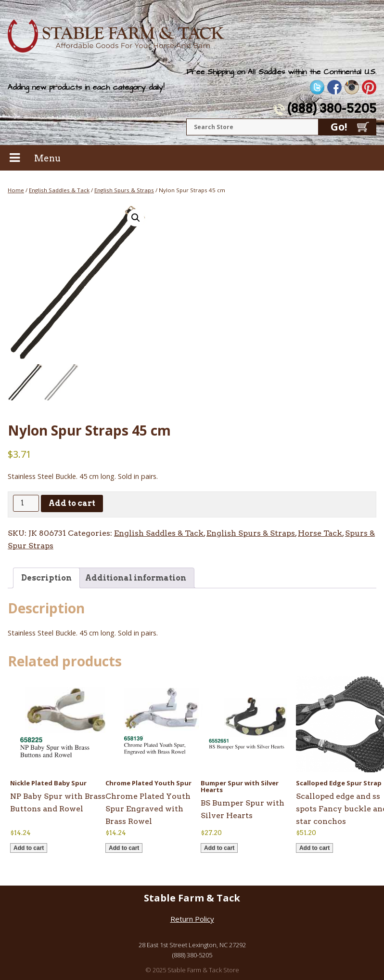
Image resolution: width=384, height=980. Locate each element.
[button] (136, 218)
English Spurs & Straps (124, 190)
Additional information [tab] (136, 578)
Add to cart (72, 503)
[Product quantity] (26, 503)
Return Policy (192, 919)
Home (16, 190)
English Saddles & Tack (59, 190)
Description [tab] (46, 578)
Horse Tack (320, 533)
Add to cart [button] (29, 848)
